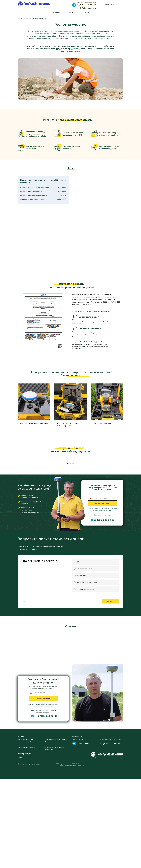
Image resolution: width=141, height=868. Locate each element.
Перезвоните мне (43, 788)
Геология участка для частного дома (35, 187)
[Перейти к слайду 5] (74, 509)
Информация (24, 843)
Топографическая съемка (27, 834)
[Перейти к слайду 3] (70, 509)
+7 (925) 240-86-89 (104, 565)
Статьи (20, 847)
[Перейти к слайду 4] (72, 509)
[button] (112, 5)
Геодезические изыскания (54, 834)
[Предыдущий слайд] (40, 484)
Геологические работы (53, 831)
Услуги (28, 18)
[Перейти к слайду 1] (67, 509)
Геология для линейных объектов (34, 195)
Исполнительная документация (56, 828)
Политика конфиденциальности (29, 853)
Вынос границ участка (26, 828)
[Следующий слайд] (101, 484)
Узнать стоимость (102, 549)
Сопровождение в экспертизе (32, 199)
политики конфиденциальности (102, 556)
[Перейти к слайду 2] (69, 509)
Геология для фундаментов (31, 191)
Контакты (77, 826)
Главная (20, 18)
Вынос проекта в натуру (26, 837)
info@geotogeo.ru (84, 833)
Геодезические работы (26, 831)
